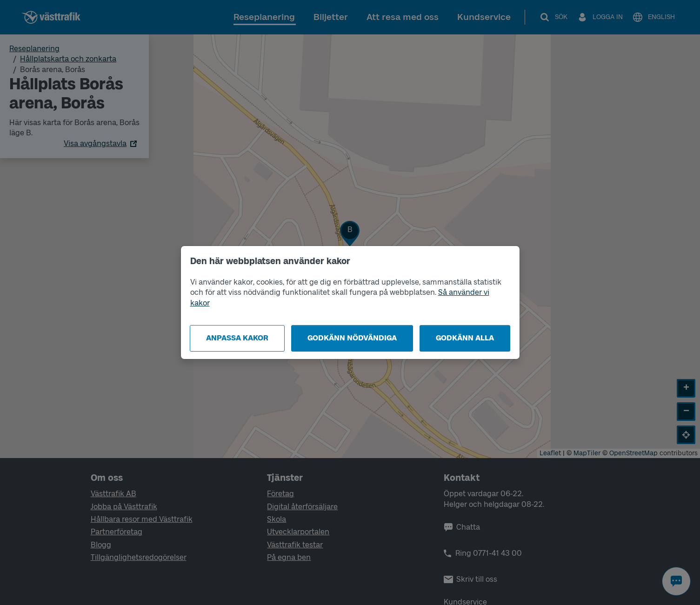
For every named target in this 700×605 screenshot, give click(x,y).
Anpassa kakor (237, 338)
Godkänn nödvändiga (352, 338)
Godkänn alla (465, 338)
